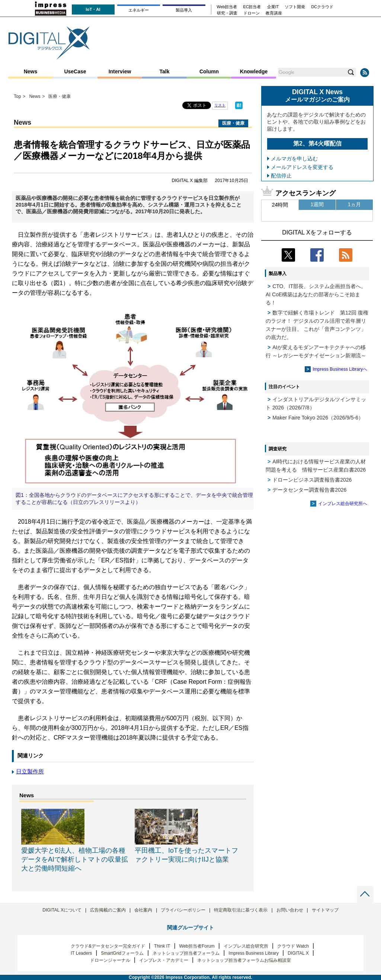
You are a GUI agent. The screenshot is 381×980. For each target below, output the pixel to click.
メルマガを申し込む (294, 159)
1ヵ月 (355, 204)
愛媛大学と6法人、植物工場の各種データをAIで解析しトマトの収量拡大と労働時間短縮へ (75, 859)
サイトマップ (325, 910)
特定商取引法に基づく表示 (241, 910)
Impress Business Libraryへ (340, 369)
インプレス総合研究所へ (343, 504)
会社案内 (143, 910)
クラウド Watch (293, 946)
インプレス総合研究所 (246, 946)
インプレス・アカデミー (164, 960)
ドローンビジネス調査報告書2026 (312, 480)
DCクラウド (322, 7)
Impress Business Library (254, 953)
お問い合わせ (290, 910)
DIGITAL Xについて (62, 910)
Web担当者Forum (197, 946)
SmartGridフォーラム (122, 953)
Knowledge (254, 71)
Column (209, 71)
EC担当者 (252, 7)
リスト (220, 105)
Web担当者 (227, 7)
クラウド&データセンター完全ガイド (108, 946)
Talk (165, 71)
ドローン (252, 13)
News (31, 71)
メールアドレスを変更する (302, 167)
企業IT (273, 7)
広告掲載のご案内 (108, 910)
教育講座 (274, 13)
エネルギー (139, 10)
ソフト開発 (295, 7)
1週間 (317, 204)
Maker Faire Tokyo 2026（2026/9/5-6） (318, 418)
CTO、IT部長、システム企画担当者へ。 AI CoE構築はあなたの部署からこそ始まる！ (316, 294)
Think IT (162, 946)
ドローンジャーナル (110, 960)
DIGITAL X (298, 953)
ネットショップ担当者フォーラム (186, 953)
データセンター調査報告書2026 (309, 490)
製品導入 (184, 10)
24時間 (280, 205)
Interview (120, 71)
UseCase (75, 71)
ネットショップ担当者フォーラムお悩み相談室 (244, 960)
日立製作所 (30, 771)
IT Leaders (81, 953)
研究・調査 (227, 13)
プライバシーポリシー (183, 910)
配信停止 (281, 176)
